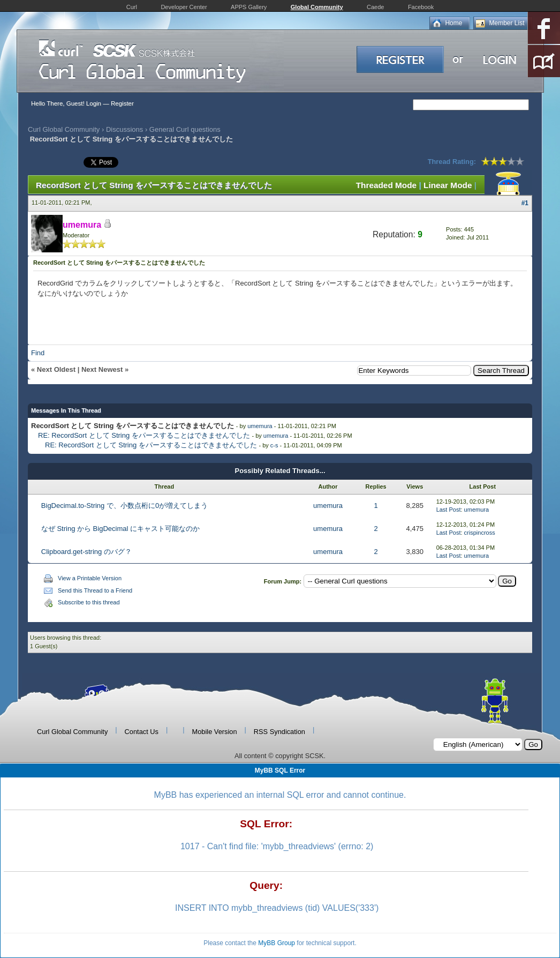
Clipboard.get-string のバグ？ (86, 552)
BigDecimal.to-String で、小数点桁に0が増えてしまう (124, 506)
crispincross (480, 533)
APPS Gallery (249, 7)
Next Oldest (56, 369)
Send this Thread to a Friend (95, 590)
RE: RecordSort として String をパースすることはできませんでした (144, 435)
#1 (525, 203)
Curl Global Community (64, 129)
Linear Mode (448, 185)
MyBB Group (277, 943)
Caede (375, 7)
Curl (132, 7)
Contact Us (142, 732)
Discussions (124, 129)
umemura (260, 426)
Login (94, 103)
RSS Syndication (279, 732)
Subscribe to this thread (89, 602)
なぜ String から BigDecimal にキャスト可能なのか (120, 529)
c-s (274, 445)
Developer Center (184, 7)
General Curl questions (185, 129)
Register (122, 103)
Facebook (421, 7)
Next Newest (102, 369)
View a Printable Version (90, 578)
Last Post (449, 510)
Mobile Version (215, 732)
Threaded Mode (387, 185)
